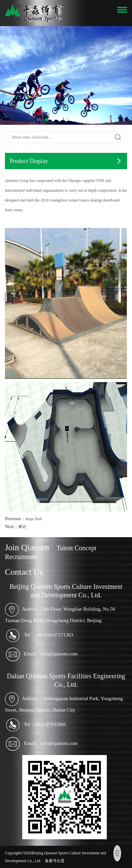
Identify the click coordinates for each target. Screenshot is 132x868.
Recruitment (21, 557)
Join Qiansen (27, 547)
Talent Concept (76, 548)
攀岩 (22, 527)
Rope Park (34, 519)
